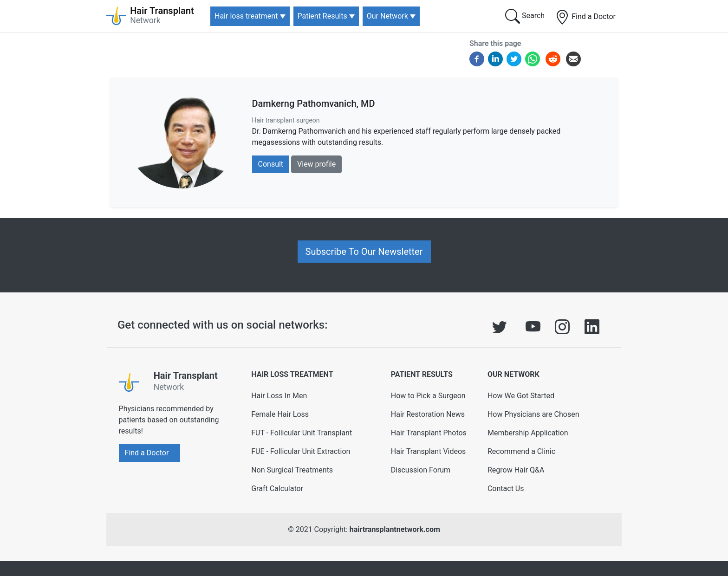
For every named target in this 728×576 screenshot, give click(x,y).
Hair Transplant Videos (429, 451)
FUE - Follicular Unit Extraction (301, 451)
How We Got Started (521, 396)
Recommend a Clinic (521, 451)
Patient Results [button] (322, 16)
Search (525, 16)
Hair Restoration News (428, 414)
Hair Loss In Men (279, 396)
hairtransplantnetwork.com (395, 529)
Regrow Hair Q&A (516, 470)
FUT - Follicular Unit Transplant (302, 433)
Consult (271, 164)
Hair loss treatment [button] (246, 16)
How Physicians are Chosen (533, 414)
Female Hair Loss (280, 414)
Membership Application (528, 433)
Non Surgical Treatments (292, 470)
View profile (316, 164)
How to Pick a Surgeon (428, 396)
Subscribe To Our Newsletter (364, 252)
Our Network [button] (387, 16)
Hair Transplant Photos (429, 433)
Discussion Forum (421, 470)
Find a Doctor (585, 17)
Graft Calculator (277, 489)
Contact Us (506, 489)
